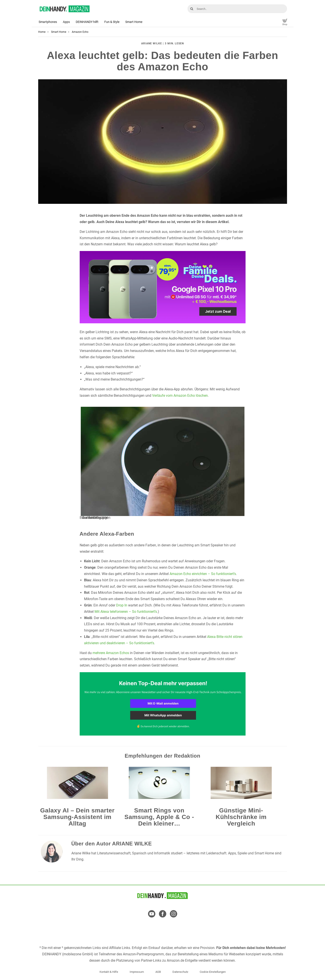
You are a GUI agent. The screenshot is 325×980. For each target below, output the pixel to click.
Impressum (137, 972)
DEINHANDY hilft (87, 22)
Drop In (122, 605)
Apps (66, 22)
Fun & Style (112, 22)
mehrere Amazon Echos (111, 653)
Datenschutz (180, 972)
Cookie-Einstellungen (213, 972)
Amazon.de (175, 960)
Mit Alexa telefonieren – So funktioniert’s (126, 612)
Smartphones (48, 22)
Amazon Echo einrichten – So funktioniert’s (203, 574)
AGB (158, 972)
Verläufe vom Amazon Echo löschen (180, 396)
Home (42, 32)
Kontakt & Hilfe (109, 972)
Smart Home (134, 22)
